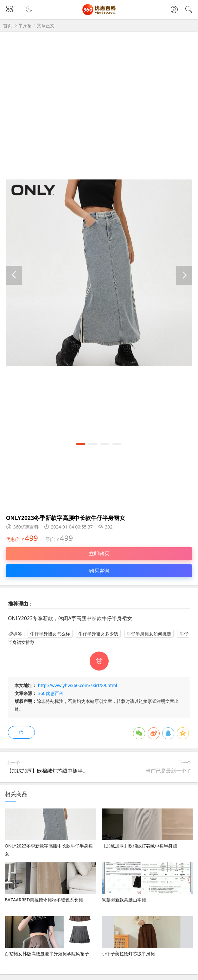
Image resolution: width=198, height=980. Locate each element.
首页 (8, 26)
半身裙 (25, 26)
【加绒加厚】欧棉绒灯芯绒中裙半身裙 (50, 771)
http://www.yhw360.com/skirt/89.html (78, 685)
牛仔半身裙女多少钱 (98, 634)
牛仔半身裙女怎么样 (50, 634)
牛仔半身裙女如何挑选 (149, 634)
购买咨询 (99, 571)
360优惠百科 (51, 693)
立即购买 (99, 554)
